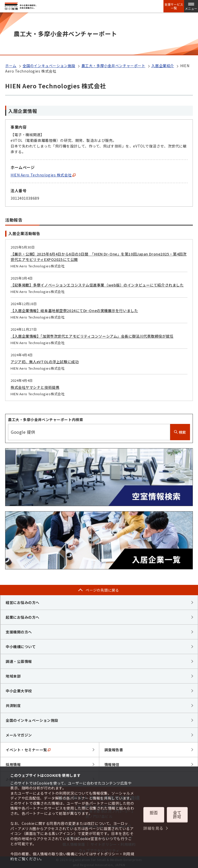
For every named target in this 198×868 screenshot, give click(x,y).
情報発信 (112, 764)
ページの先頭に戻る (102, 590)
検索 (180, 432)
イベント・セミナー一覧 (28, 750)
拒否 (154, 815)
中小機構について (21, 647)
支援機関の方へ (19, 632)
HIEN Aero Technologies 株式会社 (43, 175)
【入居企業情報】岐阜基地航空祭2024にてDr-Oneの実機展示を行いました (74, 311)
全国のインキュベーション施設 (49, 66)
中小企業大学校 (19, 691)
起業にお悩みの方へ (23, 617)
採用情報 (13, 764)
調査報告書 (114, 750)
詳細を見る (153, 825)
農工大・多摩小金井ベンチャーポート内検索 (46, 420)
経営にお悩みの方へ (23, 602)
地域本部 (13, 676)
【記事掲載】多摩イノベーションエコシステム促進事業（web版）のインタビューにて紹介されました (97, 285)
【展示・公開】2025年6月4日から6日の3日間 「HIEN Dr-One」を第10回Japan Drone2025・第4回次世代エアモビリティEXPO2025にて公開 (98, 257)
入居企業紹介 (163, 66)
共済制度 (13, 706)
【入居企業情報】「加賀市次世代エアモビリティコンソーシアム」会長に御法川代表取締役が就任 (92, 336)
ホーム (11, 66)
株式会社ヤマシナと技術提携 (35, 387)
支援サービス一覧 (174, 6)
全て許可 (177, 815)
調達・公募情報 (19, 661)
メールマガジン (19, 735)
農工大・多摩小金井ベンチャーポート (113, 66)
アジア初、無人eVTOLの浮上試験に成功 (45, 362)
